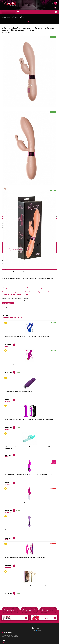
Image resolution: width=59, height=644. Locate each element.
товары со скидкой (43, 618)
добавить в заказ (15, 249)
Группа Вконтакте (7, 633)
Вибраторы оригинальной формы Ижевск (37, 288)
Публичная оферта (11, 640)
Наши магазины (6, 627)
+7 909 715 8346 (35, 629)
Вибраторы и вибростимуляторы (19, 16)
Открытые (14, 618)
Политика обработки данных (13, 641)
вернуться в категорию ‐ (17, 22)
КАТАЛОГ (8, 12)
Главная (3, 16)
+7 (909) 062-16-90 (35, 627)
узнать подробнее (8, 303)
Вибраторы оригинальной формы (35, 16)
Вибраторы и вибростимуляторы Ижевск (13, 288)
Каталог (9, 16)
